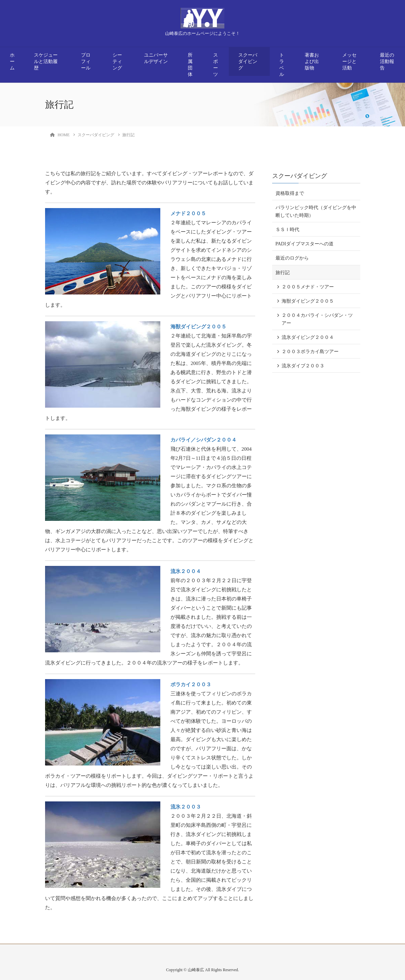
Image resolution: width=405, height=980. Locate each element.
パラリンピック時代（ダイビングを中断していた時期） (316, 211)
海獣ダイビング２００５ (198, 327)
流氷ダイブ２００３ (303, 366)
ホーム (12, 62)
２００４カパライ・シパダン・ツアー (317, 319)
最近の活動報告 (387, 62)
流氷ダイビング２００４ (308, 337)
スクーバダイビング (248, 62)
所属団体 (190, 65)
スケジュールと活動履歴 (46, 62)
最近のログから (292, 258)
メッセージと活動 (349, 62)
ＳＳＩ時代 (287, 230)
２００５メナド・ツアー (308, 287)
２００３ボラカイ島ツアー (310, 352)
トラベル (282, 65)
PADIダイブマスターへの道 (305, 244)
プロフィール (86, 62)
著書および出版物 (312, 62)
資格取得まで (290, 193)
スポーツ (216, 65)
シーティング (117, 62)
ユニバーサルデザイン (156, 58)
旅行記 (283, 273)
